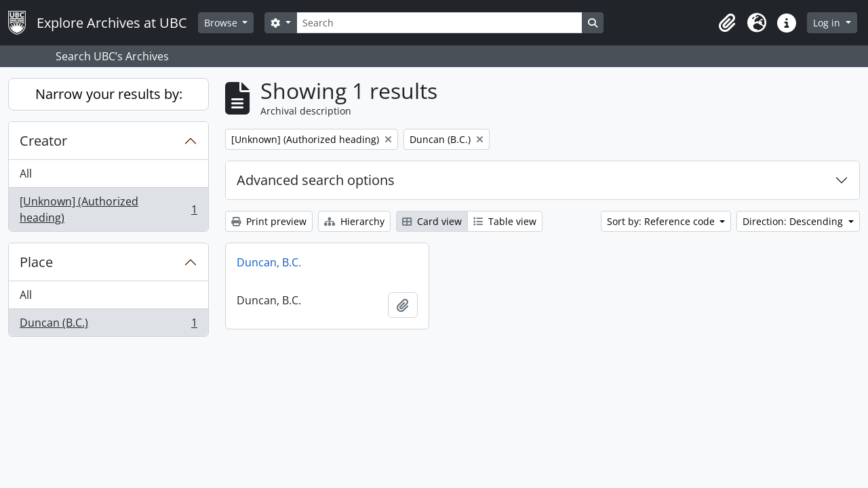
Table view (505, 221)
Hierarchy (354, 221)
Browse (222, 23)
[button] (727, 23)
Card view (432, 221)
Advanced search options (316, 180)
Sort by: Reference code (662, 221)
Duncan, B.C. (269, 262)
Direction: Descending (794, 221)
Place (36, 262)
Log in (828, 23)
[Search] (439, 23)
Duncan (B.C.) (108, 325)
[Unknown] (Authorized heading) (108, 209)
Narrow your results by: (109, 94)
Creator (43, 141)
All (26, 174)
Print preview (269, 221)
